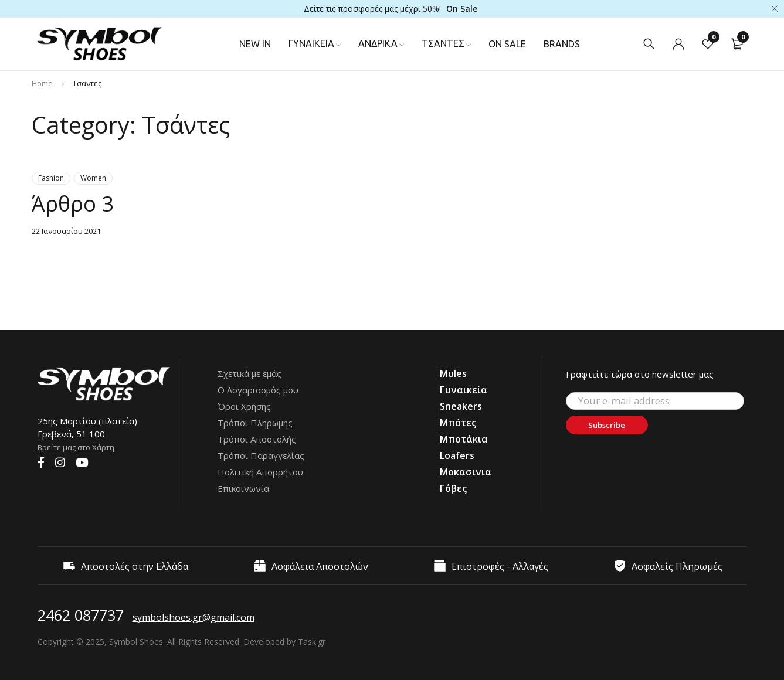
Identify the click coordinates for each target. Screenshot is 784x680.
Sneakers (461, 406)
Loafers (457, 455)
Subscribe (615, 425)
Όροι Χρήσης (244, 406)
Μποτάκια (464, 439)
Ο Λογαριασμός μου (258, 390)
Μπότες (458, 423)
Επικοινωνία (243, 488)
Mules (453, 373)
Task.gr (312, 642)
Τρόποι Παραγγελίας (261, 455)
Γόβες (453, 488)
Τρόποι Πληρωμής (255, 423)
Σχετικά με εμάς (250, 373)
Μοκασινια (466, 472)
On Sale (462, 8)
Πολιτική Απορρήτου (260, 472)
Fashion (51, 178)
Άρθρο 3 (77, 203)
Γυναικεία (464, 390)
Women (93, 178)
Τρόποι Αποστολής (257, 439)
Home (42, 83)
